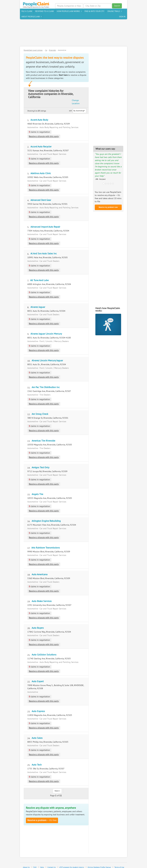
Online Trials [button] (114, 12)
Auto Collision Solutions (44, 649)
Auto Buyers (38, 622)
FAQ (35, 862)
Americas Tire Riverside (43, 435)
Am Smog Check (40, 408)
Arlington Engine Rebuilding (46, 515)
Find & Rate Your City (94, 12)
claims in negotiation (39, 126)
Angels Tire (37, 488)
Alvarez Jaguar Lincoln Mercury (46, 328)
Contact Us (52, 862)
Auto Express (38, 705)
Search (117, 6)
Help (42, 862)
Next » (57, 785)
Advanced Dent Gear (41, 194)
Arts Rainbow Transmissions (46, 542)
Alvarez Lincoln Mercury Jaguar (47, 355)
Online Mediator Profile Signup (99, 862)
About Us (26, 862)
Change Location (82, 93)
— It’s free (42, 815)
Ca (46, 51)
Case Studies (78, 865)
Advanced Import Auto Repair (45, 221)
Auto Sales (37, 732)
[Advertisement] (73, 34)
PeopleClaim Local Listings (33, 51)
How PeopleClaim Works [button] (68, 12)
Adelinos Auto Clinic (41, 168)
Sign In (122, 17)
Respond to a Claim (44, 12)
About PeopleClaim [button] (31, 17)
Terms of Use (119, 862)
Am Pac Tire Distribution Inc (46, 381)
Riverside (52, 51)
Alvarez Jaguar (38, 301)
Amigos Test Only (40, 462)
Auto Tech (37, 759)
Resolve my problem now (108, 208)
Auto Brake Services (42, 595)
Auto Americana (40, 569)
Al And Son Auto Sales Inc (44, 248)
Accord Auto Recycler (41, 141)
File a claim (27, 12)
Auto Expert (38, 676)
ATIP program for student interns (72, 862)
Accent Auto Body (39, 114)
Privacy (67, 865)
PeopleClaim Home (37, 5)
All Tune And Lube (39, 275)
